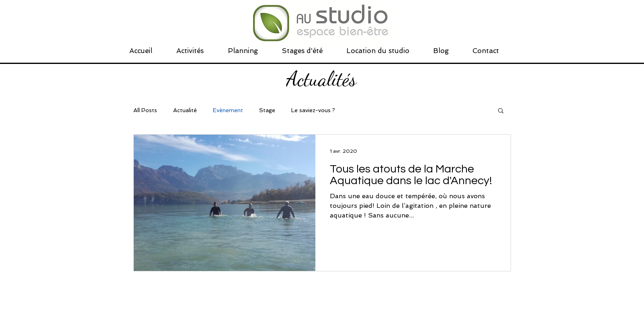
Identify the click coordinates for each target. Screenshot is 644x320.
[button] (501, 111)
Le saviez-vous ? (313, 110)
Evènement (228, 110)
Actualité (185, 110)
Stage (267, 110)
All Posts (145, 110)
